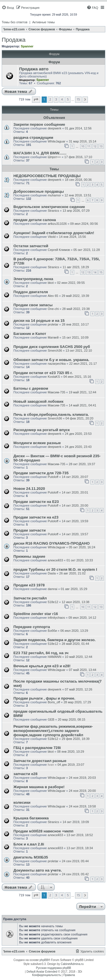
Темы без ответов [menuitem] (15, 22)
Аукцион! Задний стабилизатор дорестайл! (54, 233)
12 (95, 146)
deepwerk (54, 128)
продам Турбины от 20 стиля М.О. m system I (55, 569)
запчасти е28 (25, 774)
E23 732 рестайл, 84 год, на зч (41, 653)
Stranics (53, 211)
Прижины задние (29, 556)
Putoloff (53, 477)
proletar (53, 324)
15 (101, 272)
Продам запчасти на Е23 (36, 502)
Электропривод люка (33, 279)
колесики (22, 802)
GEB (51, 719)
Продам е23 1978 (29, 585)
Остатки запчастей (31, 246)
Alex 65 (53, 296)
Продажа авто (34, 69)
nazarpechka (57, 364)
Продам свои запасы (33, 305)
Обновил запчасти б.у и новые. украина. (51, 360)
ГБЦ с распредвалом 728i (37, 748)
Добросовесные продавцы (39, 191)
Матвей (53, 337)
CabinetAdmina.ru (72, 964)
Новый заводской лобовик (38, 401)
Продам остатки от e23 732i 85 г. (43, 373)
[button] (36, 100)
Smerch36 (55, 351)
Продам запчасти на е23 (36, 517)
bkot (51, 283)
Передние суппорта (32, 627)
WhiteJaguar (56, 141)
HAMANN (54, 657)
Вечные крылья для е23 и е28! (42, 666)
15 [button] (78, 99)
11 (89, 146)
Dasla (52, 573)
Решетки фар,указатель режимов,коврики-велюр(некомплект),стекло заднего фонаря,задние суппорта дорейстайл (53, 731)
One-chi (53, 309)
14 (95, 272)
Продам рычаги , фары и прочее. (44, 698)
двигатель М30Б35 (31, 857)
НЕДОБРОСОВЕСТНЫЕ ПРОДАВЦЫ (47, 176)
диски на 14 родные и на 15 (39, 321)
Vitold (52, 237)
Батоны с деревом (31, 388)
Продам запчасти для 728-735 (41, 473)
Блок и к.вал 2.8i (29, 844)
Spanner (27, 46)
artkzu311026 (57, 224)
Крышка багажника (31, 818)
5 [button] (68, 99)
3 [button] (56, 99)
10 (83, 146)
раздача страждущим (33, 138)
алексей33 (55, 560)
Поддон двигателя (31, 292)
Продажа (14, 40)
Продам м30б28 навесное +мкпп (43, 831)
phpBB (44, 960)
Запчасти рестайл (30, 598)
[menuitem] (8, 8)
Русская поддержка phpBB (53, 968)
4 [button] (62, 99)
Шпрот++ (54, 157)
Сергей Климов (59, 250)
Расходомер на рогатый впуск (42, 430)
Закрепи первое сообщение (39, 124)
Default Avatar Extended (42, 972)
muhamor (54, 195)
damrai (53, 589)
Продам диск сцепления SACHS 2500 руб (52, 347)
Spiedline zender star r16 (36, 614)
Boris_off (54, 702)
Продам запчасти (30, 530)
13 (101, 146)
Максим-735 (56, 392)
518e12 (53, 602)
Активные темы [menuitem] (44, 22)
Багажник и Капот (30, 334)
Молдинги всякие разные (37, 443)
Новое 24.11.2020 (29, 489)
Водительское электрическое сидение (49, 207)
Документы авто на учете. (38, 870)
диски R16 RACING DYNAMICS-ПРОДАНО (52, 543)
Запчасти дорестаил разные (40, 761)
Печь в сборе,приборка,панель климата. (51, 415)
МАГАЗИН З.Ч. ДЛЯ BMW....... (40, 153)
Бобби (52, 631)
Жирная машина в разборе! (39, 787)
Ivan (51, 765)
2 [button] (50, 99)
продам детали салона (35, 220)
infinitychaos (56, 618)
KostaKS (54, 377)
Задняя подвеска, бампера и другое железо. (54, 640)
